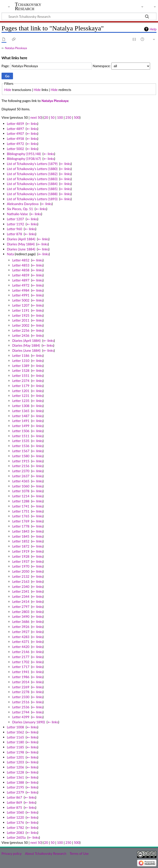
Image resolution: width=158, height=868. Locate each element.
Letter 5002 (15, 149)
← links (32, 124)
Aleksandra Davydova (23, 204)
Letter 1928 (21, 556)
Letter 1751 (21, 511)
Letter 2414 (21, 601)
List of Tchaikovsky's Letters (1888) (32, 194)
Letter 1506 (21, 431)
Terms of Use (79, 853)
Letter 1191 (21, 310)
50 (53, 117)
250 (68, 117)
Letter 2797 (21, 607)
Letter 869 (14, 802)
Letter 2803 (21, 612)
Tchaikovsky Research (28, 6)
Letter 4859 (15, 124)
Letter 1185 (15, 747)
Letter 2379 (15, 792)
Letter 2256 (21, 330)
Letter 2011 (21, 320)
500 (77, 117)
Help (153, 29)
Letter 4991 (21, 295)
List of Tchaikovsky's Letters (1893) (32, 199)
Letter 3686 (21, 622)
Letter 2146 (21, 652)
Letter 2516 (21, 702)
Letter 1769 (21, 521)
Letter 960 (14, 229)
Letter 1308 (21, 406)
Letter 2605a (16, 837)
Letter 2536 (21, 707)
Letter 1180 (15, 742)
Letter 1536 (21, 446)
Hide (8, 90)
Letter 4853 (21, 265)
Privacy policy (12, 853)
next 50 (36, 117)
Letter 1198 (15, 752)
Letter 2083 (15, 833)
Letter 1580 (21, 456)
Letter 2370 (21, 471)
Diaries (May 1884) (21, 244)
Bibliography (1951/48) (24, 154)
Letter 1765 (21, 516)
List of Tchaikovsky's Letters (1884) (32, 184)
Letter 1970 (21, 566)
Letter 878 (14, 234)
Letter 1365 (21, 411)
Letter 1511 (21, 436)
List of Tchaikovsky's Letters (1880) (32, 169)
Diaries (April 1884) (21, 239)
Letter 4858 (21, 270)
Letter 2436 (21, 335)
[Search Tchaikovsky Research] (79, 16)
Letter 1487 (21, 416)
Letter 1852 (21, 541)
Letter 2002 (21, 325)
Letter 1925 (21, 315)
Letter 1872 (21, 546)
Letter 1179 (21, 386)
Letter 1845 (21, 536)
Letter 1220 (15, 817)
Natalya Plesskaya (16, 48)
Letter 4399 (21, 717)
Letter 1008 (15, 727)
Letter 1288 (21, 501)
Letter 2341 (21, 591)
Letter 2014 (21, 682)
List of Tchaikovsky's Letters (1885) (32, 189)
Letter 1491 (21, 421)
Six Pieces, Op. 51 (20, 209)
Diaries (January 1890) (28, 722)
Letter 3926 (21, 627)
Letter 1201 (21, 391)
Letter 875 (14, 807)
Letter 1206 (15, 767)
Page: (6, 66)
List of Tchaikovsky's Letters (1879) (32, 164)
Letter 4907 (15, 133)
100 (60, 117)
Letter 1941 (21, 672)
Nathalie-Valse (17, 214)
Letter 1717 (21, 667)
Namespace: (102, 66)
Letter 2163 (21, 581)
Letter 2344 (21, 596)
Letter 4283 (21, 637)
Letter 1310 (21, 361)
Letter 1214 (21, 496)
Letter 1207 (15, 219)
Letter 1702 (21, 662)
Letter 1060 (21, 486)
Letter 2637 (21, 476)
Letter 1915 (21, 461)
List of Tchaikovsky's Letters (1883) (32, 179)
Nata (10, 254)
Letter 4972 (15, 144)
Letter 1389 (21, 366)
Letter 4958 (15, 139)
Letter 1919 (21, 551)
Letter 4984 (21, 290)
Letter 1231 (21, 396)
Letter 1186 (21, 355)
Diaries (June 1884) (21, 249)
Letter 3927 (21, 632)
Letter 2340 (21, 587)
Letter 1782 (15, 827)
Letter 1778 (21, 526)
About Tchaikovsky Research (46, 853)
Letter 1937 (21, 561)
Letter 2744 (21, 712)
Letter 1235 (21, 401)
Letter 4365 (21, 481)
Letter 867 (14, 797)
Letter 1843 (21, 531)
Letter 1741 (21, 506)
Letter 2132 (21, 576)
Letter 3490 (21, 616)
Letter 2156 (21, 466)
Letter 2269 (21, 687)
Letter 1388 (15, 782)
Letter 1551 (21, 376)
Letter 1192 (15, 224)
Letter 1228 (15, 772)
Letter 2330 (21, 697)
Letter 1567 (21, 451)
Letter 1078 (21, 491)
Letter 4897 (15, 129)
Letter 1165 (15, 737)
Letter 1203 (15, 762)
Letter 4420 (21, 647)
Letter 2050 (21, 571)
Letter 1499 (21, 426)
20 (46, 117)
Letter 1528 (21, 370)
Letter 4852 (21, 260)
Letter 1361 (15, 777)
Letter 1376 (15, 822)
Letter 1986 (21, 677)
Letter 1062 (15, 732)
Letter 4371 (21, 642)
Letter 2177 (21, 657)
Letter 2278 (21, 692)
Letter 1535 (21, 441)
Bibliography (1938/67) (24, 159)
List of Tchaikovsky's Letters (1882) (32, 174)
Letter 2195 (15, 787)
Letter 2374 (21, 381)
